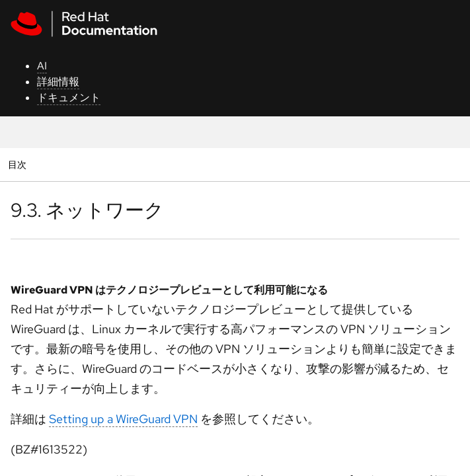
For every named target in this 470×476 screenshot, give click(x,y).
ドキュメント (69, 98)
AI (42, 66)
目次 (19, 164)
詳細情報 (58, 82)
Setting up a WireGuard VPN (123, 419)
